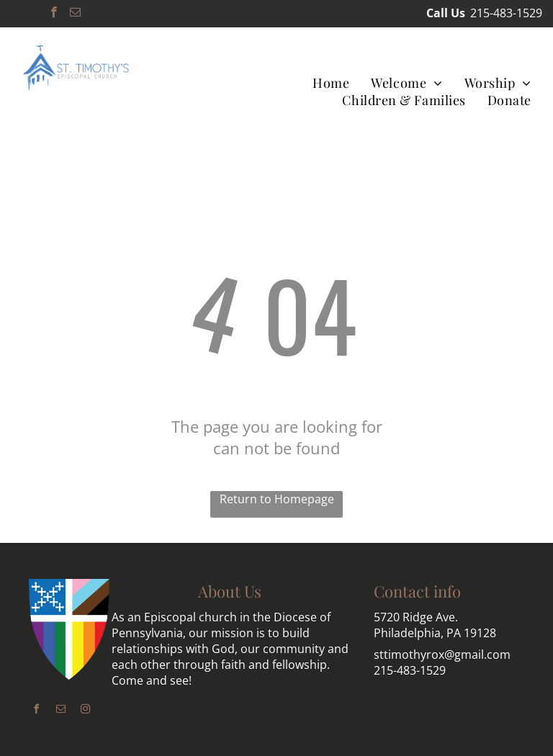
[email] (75, 14)
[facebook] (54, 14)
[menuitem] (331, 83)
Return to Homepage (277, 499)
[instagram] (85, 711)
